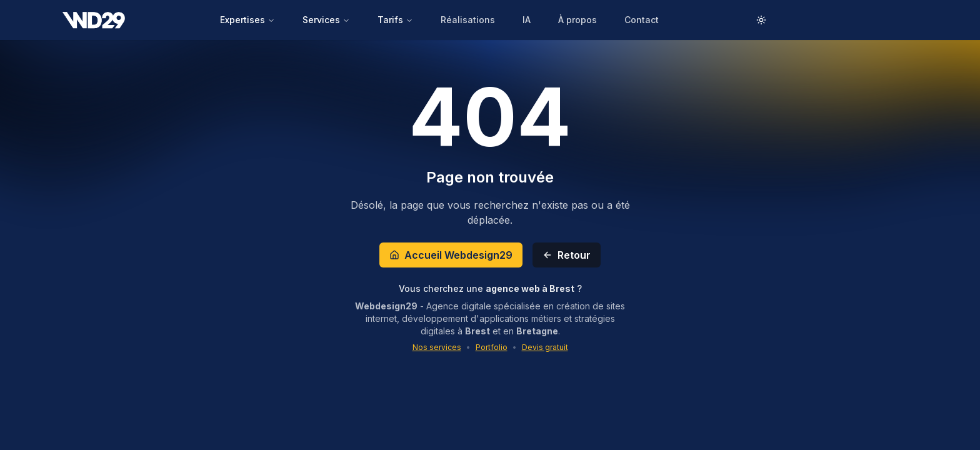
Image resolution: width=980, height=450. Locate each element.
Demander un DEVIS (851, 20)
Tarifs (395, 20)
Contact (642, 20)
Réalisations (468, 20)
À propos (577, 20)
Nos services (437, 347)
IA (527, 20)
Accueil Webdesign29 (451, 255)
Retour (567, 255)
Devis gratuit (545, 347)
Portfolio (492, 347)
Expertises (247, 20)
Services (326, 20)
